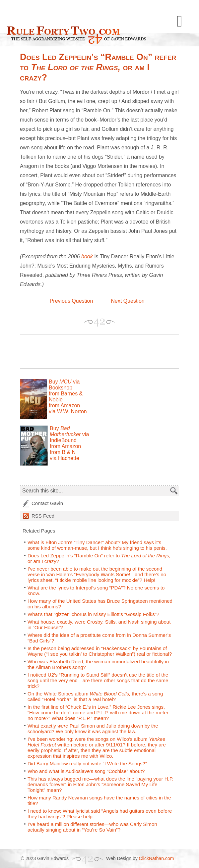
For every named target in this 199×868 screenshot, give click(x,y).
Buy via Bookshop (64, 385)
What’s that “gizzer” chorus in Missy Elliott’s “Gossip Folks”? (93, 614)
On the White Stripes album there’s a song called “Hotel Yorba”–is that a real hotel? (95, 696)
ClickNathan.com (157, 858)
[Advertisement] (98, 352)
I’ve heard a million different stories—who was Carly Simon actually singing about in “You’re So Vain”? (92, 827)
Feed (43, 516)
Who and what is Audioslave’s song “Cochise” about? (86, 771)
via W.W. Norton (68, 411)
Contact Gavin (47, 503)
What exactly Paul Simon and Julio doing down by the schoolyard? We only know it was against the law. (93, 729)
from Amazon (64, 406)
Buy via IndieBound (69, 434)
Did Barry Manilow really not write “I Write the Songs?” (87, 764)
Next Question (128, 301)
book (87, 256)
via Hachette (65, 458)
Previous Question (71, 301)
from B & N (63, 452)
